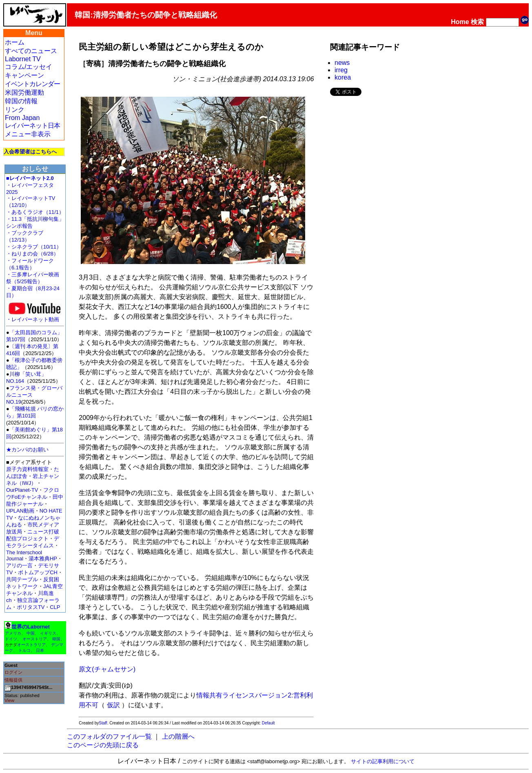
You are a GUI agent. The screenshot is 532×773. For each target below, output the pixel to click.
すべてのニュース (31, 51)
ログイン (13, 672)
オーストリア (35, 639)
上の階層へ (178, 736)
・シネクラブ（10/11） (34, 247)
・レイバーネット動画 (35, 317)
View (9, 700)
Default (268, 723)
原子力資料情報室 (27, 469)
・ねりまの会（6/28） (32, 254)
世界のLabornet (31, 627)
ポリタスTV (31, 607)
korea (343, 77)
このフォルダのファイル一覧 (109, 736)
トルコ (24, 650)
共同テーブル (22, 579)
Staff (103, 723)
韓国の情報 (21, 101)
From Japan (22, 118)
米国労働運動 (24, 92)
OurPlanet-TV (22, 490)
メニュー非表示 (28, 134)
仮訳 (113, 705)
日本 (40, 650)
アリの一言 (19, 565)
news (342, 63)
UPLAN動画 (20, 511)
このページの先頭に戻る (103, 745)
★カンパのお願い (27, 450)
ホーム (15, 42)
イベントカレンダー (32, 84)
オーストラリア (31, 645)
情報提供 (13, 680)
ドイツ (11, 639)
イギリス (48, 633)
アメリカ (13, 633)
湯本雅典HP (43, 559)
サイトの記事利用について (383, 761)
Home (460, 22)
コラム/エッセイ (29, 67)
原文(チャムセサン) (107, 669)
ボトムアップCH (38, 572)
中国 (31, 633)
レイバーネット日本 (32, 126)
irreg (341, 70)
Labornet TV (23, 59)
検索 (477, 22)
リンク (15, 110)
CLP (55, 607)
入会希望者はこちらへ (30, 152)
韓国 (56, 639)
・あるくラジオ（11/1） (35, 212)
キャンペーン (24, 75)
